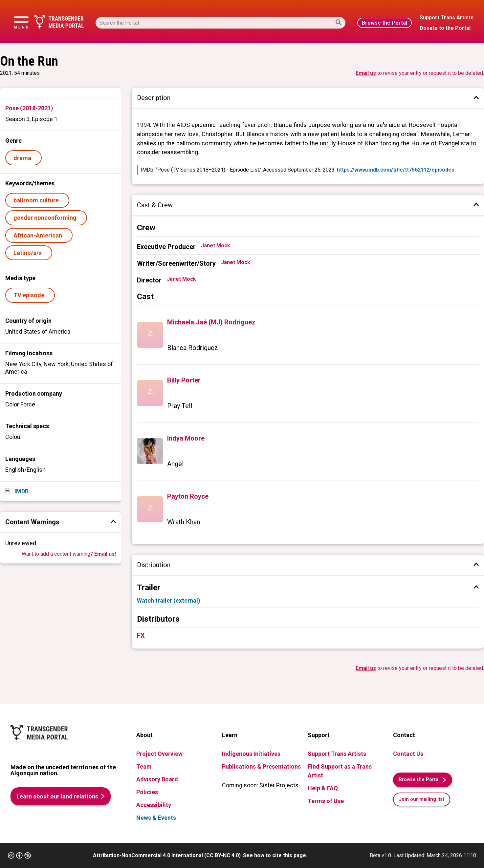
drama (24, 158)
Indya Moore (186, 438)
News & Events (156, 818)
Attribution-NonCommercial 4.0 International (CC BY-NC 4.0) (167, 855)
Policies (147, 792)
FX (141, 635)
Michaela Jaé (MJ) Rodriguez (211, 322)
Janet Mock (216, 246)
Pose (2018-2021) (29, 108)
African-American (39, 235)
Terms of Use (326, 801)
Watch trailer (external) (169, 600)
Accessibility (154, 805)
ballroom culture (37, 200)
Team (144, 766)
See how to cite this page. (275, 855)
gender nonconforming (46, 218)
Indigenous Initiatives (251, 754)
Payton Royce (188, 496)
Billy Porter (184, 380)
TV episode (30, 295)
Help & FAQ (323, 788)
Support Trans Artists (337, 754)
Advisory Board (157, 779)
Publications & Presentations (261, 766)
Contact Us (408, 754)
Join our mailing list (422, 799)
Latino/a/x (29, 253)
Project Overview (159, 754)
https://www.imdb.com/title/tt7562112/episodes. (396, 170)
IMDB (21, 491)
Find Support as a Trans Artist (340, 771)
